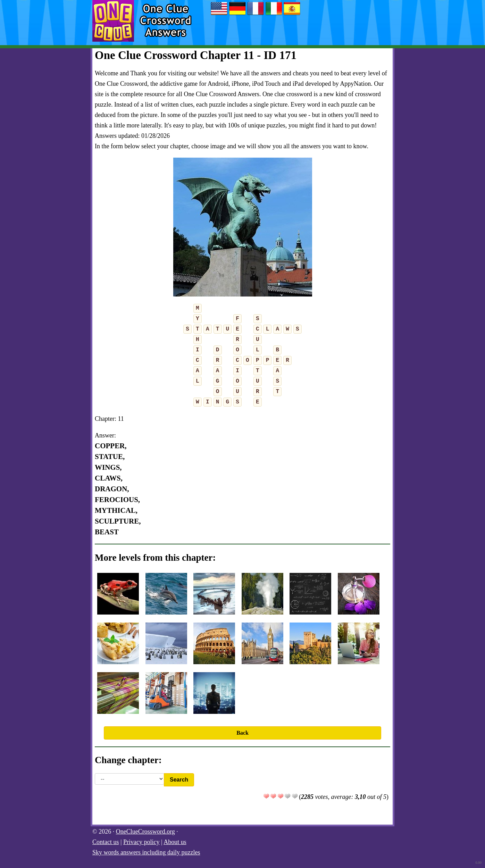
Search (179, 780)
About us (175, 842)
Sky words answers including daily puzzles (146, 852)
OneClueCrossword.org (145, 832)
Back (242, 733)
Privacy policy (141, 842)
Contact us (106, 842)
